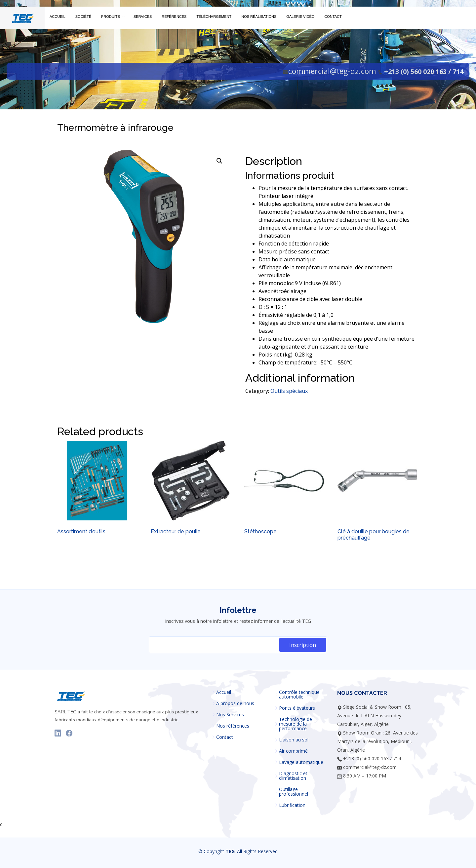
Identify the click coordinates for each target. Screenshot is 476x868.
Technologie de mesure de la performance (296, 724)
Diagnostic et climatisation (293, 776)
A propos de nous (235, 703)
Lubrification (292, 805)
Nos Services (230, 715)
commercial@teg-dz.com (332, 71)
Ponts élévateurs (297, 708)
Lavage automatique (301, 762)
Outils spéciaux (289, 391)
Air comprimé (293, 751)
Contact (225, 737)
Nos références (233, 726)
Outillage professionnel (294, 792)
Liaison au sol (294, 740)
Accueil (224, 692)
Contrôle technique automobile (299, 695)
